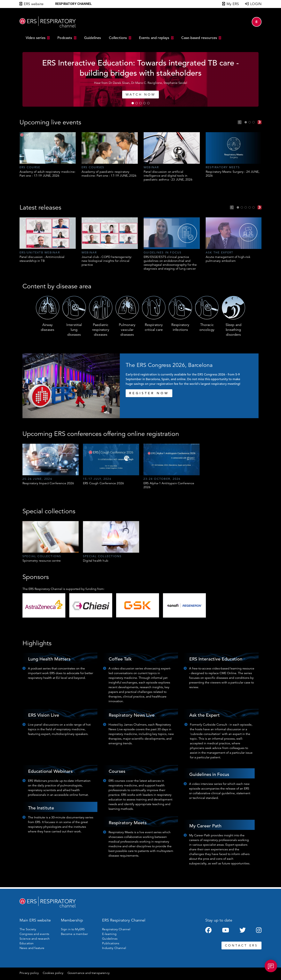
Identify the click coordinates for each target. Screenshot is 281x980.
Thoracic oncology (207, 327)
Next (260, 122)
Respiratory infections (180, 327)
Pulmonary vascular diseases (127, 330)
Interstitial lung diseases (74, 330)
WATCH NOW (141, 95)
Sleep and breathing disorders (233, 330)
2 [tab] (137, 103)
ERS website (34, 4)
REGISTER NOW (149, 393)
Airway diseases (48, 327)
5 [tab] (148, 103)
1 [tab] (133, 103)
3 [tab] (140, 103)
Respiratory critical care (154, 327)
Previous (240, 122)
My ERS (233, 4)
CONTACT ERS (241, 945)
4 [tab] (144, 103)
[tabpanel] (140, 79)
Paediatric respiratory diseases (101, 330)
